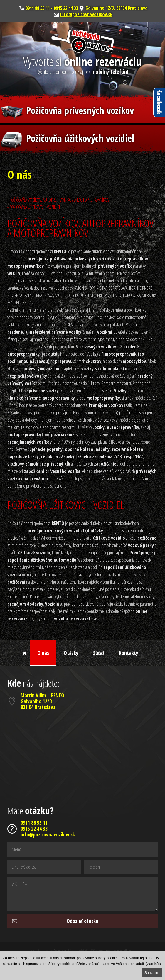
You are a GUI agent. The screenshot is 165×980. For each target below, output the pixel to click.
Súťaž (99, 653)
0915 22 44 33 (34, 829)
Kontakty (129, 653)
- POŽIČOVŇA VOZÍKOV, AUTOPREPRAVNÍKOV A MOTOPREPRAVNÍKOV (58, 200)
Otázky (71, 653)
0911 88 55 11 (38, 8)
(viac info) (153, 964)
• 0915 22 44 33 (64, 8)
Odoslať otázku (82, 921)
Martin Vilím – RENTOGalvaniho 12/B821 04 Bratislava (42, 701)
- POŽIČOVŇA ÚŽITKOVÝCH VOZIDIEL (34, 207)
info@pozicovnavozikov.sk (86, 14)
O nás (43, 653)
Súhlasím (152, 973)
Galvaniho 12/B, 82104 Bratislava (116, 8)
